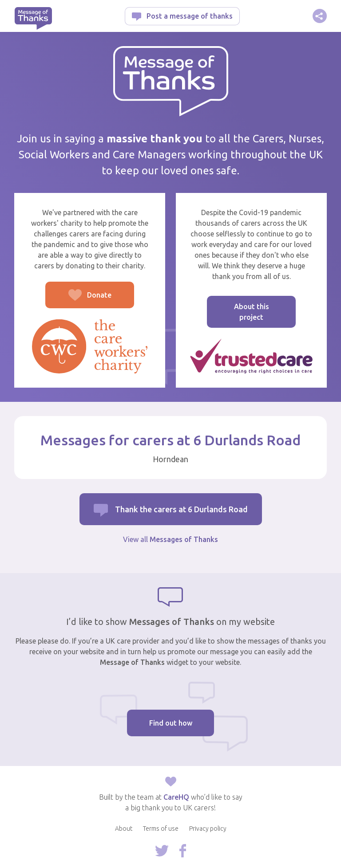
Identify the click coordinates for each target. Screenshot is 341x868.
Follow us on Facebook (183, 851)
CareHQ (176, 797)
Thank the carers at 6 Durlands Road (181, 509)
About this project (252, 312)
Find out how (171, 723)
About (124, 829)
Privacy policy (208, 829)
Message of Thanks (33, 18)
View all (170, 539)
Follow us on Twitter (162, 851)
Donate (78, 300)
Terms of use (161, 829)
